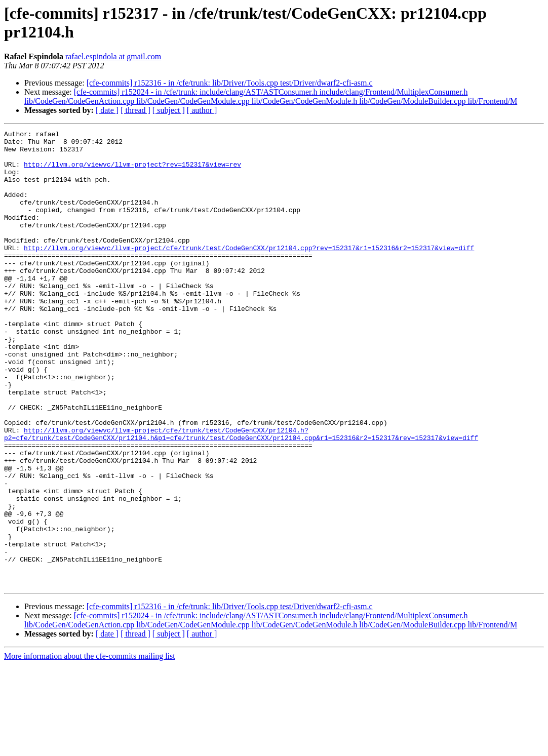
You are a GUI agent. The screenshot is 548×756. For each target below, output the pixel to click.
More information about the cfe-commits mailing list (90, 747)
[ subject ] (169, 110)
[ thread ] (135, 110)
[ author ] (202, 110)
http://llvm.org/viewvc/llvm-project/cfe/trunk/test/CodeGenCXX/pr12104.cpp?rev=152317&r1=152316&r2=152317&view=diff (249, 272)
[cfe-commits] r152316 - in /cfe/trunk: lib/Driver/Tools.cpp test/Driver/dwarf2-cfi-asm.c (230, 83)
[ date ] (107, 110)
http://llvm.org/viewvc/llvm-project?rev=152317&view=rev (132, 172)
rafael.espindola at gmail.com (113, 56)
